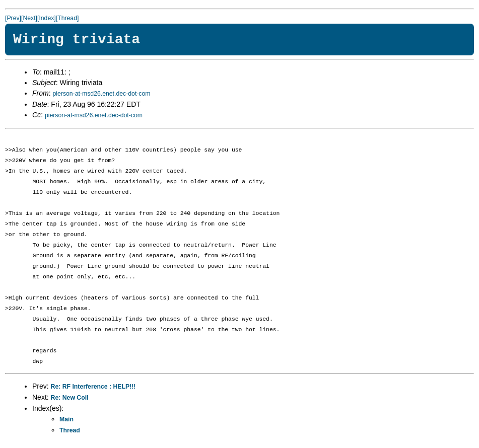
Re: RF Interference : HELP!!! (93, 387)
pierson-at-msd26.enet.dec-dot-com (101, 94)
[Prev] (13, 18)
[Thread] (67, 18)
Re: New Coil (70, 398)
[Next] (29, 18)
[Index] (47, 18)
